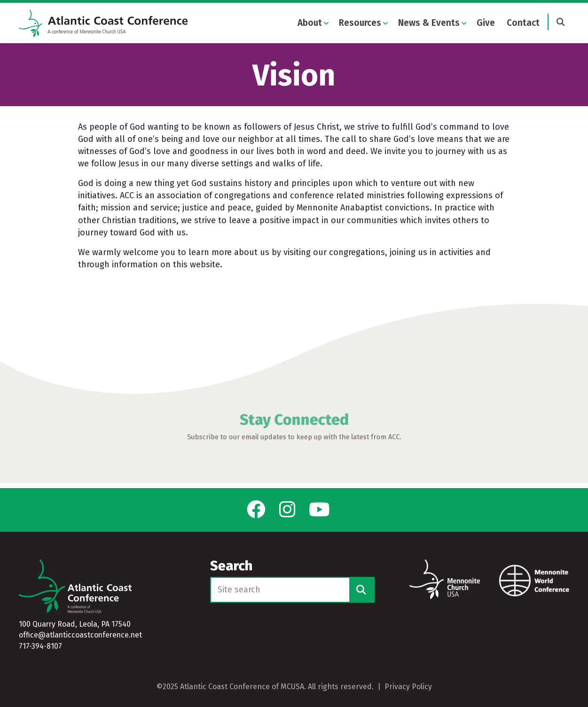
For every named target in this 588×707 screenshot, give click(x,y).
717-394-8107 (40, 646)
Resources (360, 23)
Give (486, 23)
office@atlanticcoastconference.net (80, 635)
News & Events (429, 23)
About (310, 23)
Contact (523, 23)
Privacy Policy (408, 687)
